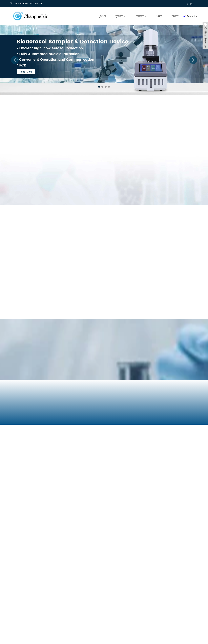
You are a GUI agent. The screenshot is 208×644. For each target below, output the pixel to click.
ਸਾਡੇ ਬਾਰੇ (141, 16)
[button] (15, 60)
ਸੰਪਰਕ (175, 16)
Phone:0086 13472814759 (29, 4)
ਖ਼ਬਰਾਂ (159, 16)
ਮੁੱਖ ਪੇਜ (102, 16)
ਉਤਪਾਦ (121, 16)
